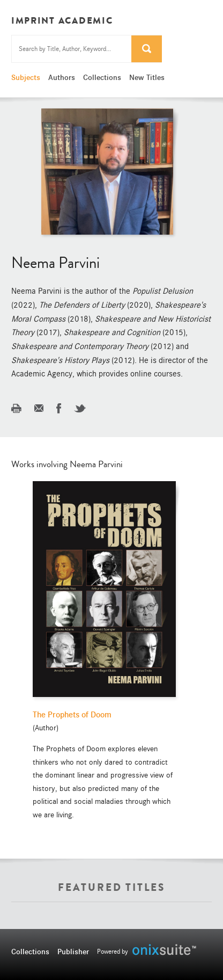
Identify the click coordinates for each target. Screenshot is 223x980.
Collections (102, 77)
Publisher (73, 952)
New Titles (147, 77)
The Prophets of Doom (72, 715)
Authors (62, 77)
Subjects (26, 77)
